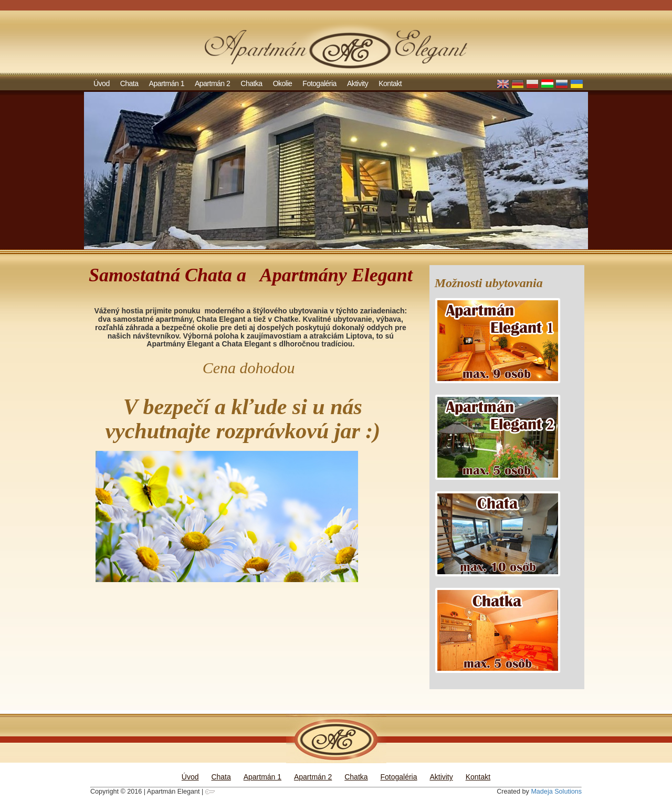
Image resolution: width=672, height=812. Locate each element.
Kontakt (390, 83)
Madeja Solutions (556, 792)
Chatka (251, 83)
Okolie (283, 83)
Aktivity (358, 83)
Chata (129, 83)
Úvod (102, 83)
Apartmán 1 (167, 83)
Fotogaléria (319, 83)
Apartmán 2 (212, 83)
